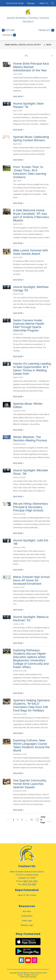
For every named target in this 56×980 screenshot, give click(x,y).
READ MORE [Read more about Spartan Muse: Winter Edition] (19, 430)
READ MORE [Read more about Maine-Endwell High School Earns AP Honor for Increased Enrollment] (19, 610)
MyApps (31, 3)
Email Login (27, 921)
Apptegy (33, 977)
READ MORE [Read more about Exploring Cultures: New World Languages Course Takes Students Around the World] (19, 773)
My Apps (27, 911)
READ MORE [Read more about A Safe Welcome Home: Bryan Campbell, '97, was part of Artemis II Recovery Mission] (19, 243)
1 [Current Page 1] (13, 820)
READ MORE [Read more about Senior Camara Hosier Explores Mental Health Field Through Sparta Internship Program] (19, 356)
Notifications (27, 916)
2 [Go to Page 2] (18, 820)
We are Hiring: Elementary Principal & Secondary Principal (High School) (31, 507)
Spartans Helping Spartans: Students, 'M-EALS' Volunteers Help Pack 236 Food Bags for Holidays (32, 705)
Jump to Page (43, 820)
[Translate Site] (46, 30)
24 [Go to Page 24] (32, 820)
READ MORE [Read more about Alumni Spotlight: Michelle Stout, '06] (19, 497)
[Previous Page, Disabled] (8, 820)
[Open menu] (8, 30)
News (49, 45)
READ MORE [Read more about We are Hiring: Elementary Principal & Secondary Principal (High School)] (19, 533)
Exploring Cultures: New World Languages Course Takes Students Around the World (31, 745)
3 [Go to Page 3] (22, 820)
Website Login (27, 925)
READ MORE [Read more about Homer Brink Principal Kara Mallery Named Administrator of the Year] (19, 96)
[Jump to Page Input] (49, 820)
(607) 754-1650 (29, 884)
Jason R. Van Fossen (27, 895)
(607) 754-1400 (30, 881)
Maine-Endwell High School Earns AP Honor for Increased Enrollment (31, 580)
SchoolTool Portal (15, 3)
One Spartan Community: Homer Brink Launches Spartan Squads (30, 784)
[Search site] (53, 3)
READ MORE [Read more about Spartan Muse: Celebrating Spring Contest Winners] (19, 160)
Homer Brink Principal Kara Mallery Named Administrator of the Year (31, 67)
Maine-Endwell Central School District (23, 45)
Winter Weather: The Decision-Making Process (30, 439)
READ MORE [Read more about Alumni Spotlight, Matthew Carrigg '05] (19, 313)
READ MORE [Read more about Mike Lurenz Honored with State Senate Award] (19, 280)
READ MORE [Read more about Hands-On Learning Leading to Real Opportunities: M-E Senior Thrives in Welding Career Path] (19, 397)
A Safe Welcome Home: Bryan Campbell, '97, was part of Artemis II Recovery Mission (31, 215)
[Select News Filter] (39, 56)
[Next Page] (37, 820)
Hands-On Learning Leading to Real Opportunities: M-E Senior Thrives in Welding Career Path (32, 369)
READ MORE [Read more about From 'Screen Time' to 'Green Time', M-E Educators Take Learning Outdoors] (19, 203)
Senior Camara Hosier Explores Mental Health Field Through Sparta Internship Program (29, 325)
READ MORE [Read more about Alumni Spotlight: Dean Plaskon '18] (19, 130)
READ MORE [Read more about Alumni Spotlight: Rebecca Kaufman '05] (19, 643)
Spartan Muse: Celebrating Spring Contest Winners (31, 139)
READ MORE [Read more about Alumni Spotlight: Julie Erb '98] (19, 570)
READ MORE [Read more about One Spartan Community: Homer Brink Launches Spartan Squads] (19, 810)
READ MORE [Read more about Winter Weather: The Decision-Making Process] (19, 463)
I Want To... (44, 3)
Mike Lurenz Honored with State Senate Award (31, 252)
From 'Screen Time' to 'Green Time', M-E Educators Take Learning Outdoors (30, 172)
